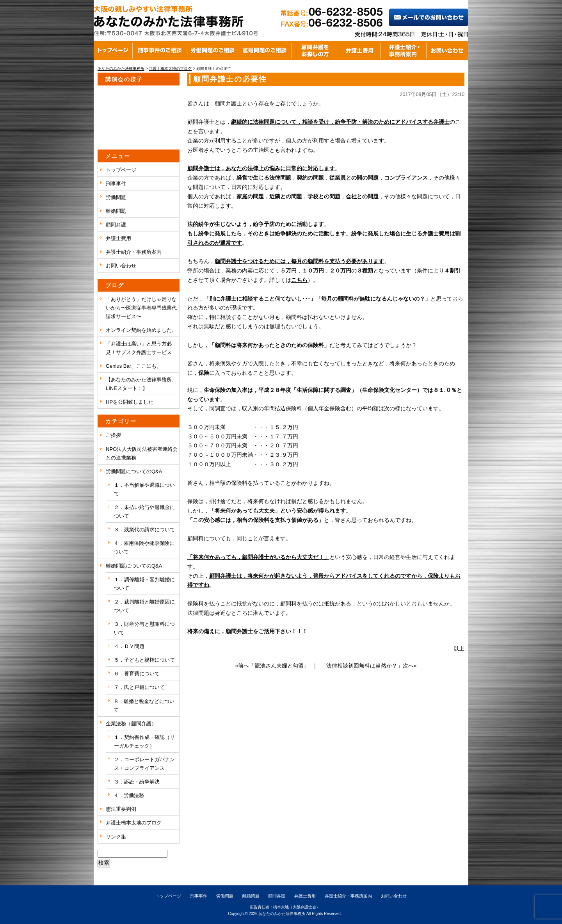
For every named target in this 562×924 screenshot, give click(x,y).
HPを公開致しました (130, 402)
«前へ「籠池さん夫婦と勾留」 (272, 666)
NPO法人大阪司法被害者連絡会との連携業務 (142, 453)
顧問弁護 (116, 225)
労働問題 (116, 197)
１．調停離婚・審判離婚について (144, 584)
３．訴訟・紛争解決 (137, 782)
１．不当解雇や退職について (144, 489)
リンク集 (116, 837)
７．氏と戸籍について (139, 687)
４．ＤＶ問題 (129, 646)
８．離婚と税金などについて (144, 706)
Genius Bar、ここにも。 (134, 366)
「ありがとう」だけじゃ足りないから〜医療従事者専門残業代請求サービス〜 (141, 308)
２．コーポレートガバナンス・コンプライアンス (144, 764)
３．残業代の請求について (144, 530)
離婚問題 (116, 211)
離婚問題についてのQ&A (134, 566)
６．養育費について (137, 674)
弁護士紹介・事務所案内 (134, 252)
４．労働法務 (129, 795)
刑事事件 (116, 184)
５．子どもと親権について (144, 660)
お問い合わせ (121, 266)
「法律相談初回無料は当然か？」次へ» (369, 666)
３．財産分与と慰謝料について (144, 628)
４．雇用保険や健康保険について (144, 547)
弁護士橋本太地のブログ (134, 823)
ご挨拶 (113, 435)
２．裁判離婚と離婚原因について (144, 606)
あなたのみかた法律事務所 (282, 914)
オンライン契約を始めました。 (141, 330)
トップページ (121, 170)
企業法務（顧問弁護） (131, 724)
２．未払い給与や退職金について (144, 512)
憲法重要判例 (121, 809)
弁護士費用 (118, 238)
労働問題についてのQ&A (134, 471)
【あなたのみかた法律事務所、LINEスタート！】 (141, 384)
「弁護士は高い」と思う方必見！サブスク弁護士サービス (139, 348)
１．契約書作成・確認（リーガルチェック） (144, 742)
